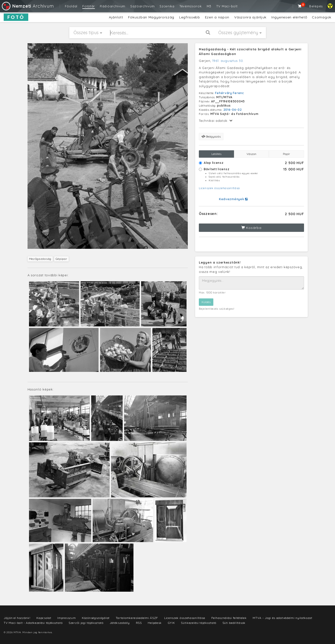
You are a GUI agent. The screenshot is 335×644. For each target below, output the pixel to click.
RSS (139, 623)
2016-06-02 (233, 110)
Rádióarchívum (113, 6)
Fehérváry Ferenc (229, 93)
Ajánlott (116, 17)
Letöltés (216, 154)
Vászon (251, 154)
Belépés (316, 6)
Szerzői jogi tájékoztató (86, 623)
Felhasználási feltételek (229, 618)
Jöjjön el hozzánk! (17, 618)
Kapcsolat (44, 618)
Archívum (27, 6)
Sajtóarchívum (142, 6)
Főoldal (71, 6)
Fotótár (89, 6)
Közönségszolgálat (96, 618)
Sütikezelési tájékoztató (199, 623)
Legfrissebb (190, 17)
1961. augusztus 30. (228, 61)
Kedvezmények (233, 199)
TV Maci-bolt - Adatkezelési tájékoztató (33, 623)
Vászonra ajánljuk (250, 17)
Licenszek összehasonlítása (219, 188)
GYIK (171, 623)
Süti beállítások (234, 623)
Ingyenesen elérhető (289, 17)
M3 (209, 6)
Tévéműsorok (191, 6)
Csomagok (322, 17)
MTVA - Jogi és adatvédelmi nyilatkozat (283, 618)
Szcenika (167, 6)
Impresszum (66, 618)
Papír (286, 154)
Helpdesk (155, 623)
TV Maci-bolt (227, 6)
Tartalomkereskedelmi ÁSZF (137, 618)
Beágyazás (211, 136)
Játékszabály (120, 623)
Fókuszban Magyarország (151, 17)
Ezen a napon (217, 17)
